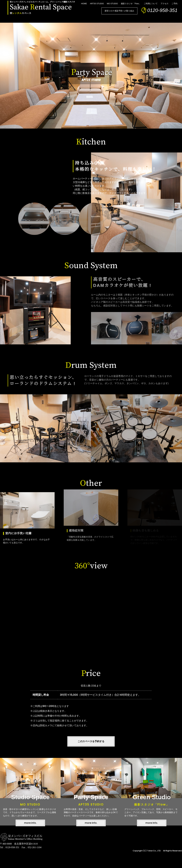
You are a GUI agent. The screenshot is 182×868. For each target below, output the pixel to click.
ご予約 (174, 4)
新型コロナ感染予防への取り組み (119, 11)
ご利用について (151, 4)
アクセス (165, 4)
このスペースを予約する (91, 741)
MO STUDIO (112, 4)
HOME (84, 4)
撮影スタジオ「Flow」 (131, 4)
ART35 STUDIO (97, 4)
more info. (30, 823)
